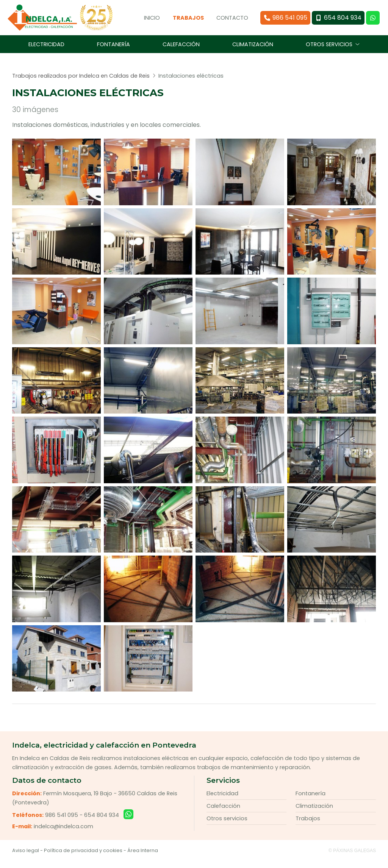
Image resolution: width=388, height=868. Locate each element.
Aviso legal (26, 857)
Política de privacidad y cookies (83, 857)
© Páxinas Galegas (352, 857)
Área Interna (143, 857)
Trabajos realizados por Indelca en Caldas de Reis (81, 82)
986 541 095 (62, 821)
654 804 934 (102, 821)
